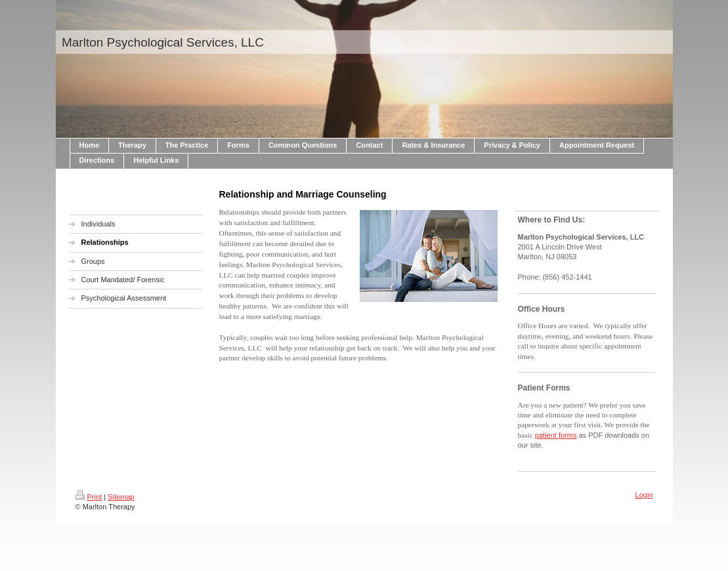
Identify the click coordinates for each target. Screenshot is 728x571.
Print (89, 497)
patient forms (556, 435)
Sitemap (121, 497)
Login (644, 495)
